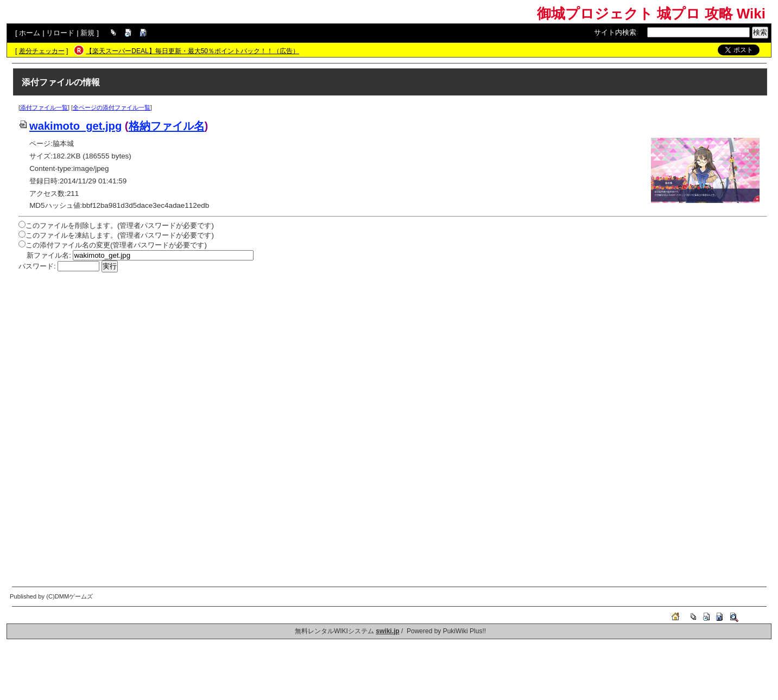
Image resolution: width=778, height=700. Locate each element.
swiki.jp (387, 631)
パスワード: (37, 266)
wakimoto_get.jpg (70, 126)
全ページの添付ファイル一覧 (112, 107)
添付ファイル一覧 (44, 107)
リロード (60, 33)
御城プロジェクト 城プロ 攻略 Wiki (651, 14)
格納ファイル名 (167, 126)
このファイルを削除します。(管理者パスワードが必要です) (120, 225)
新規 (87, 33)
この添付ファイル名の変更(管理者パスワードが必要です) (116, 245)
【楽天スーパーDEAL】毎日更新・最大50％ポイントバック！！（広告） (192, 51)
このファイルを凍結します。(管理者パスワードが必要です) (120, 235)
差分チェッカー (42, 51)
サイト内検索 (615, 32)
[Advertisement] (344, 354)
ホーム (30, 33)
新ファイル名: (49, 255)
